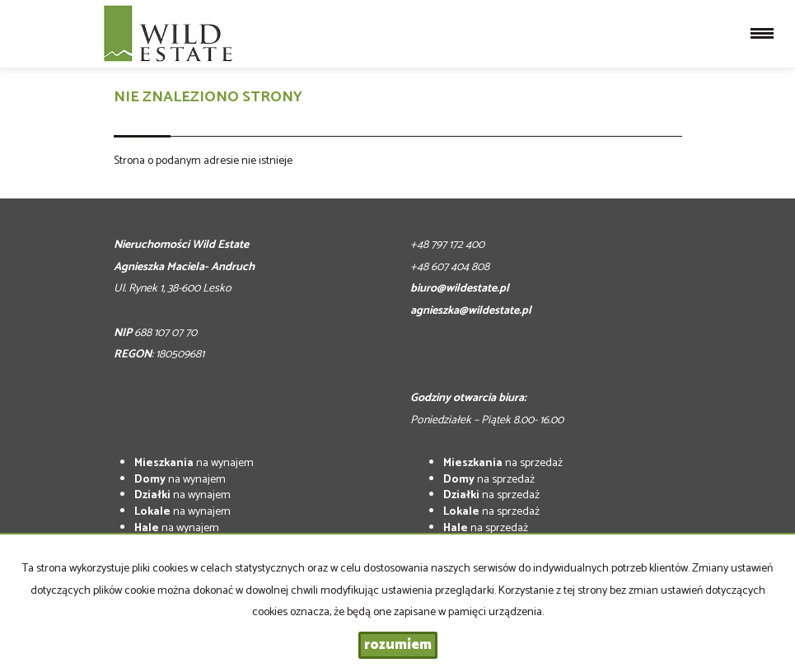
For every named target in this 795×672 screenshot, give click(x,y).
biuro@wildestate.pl (460, 289)
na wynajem (194, 463)
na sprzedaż (503, 463)
